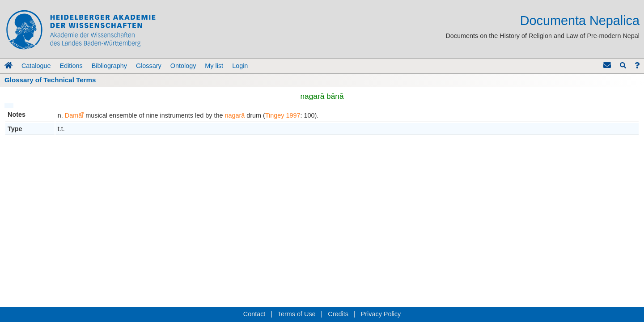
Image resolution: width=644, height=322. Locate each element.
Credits (338, 314)
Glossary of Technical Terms (50, 80)
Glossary (149, 66)
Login (240, 66)
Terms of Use (297, 314)
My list (214, 66)
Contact (254, 314)
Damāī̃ (74, 115)
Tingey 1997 (283, 115)
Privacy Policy (381, 314)
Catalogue (36, 66)
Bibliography (109, 66)
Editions (71, 66)
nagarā (235, 115)
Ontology (183, 66)
